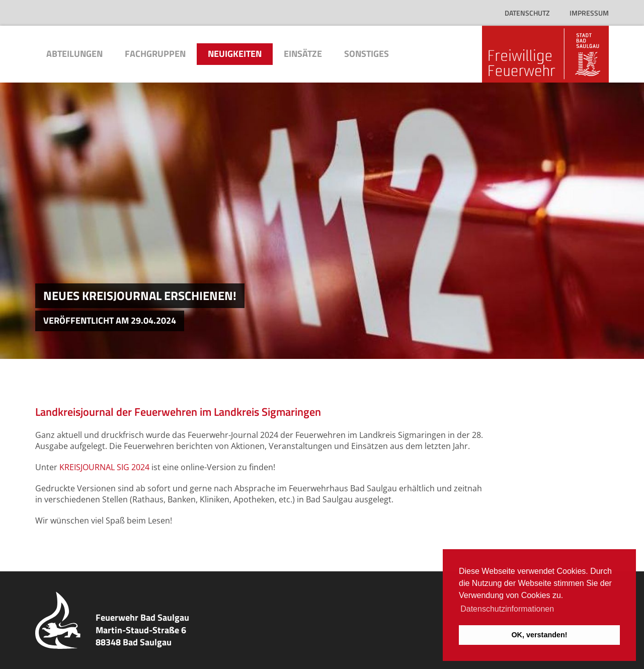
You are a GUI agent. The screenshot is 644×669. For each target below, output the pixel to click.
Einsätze (303, 54)
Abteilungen (74, 54)
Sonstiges (367, 54)
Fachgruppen (155, 54)
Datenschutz (527, 13)
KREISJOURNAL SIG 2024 (104, 467)
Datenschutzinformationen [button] (507, 609)
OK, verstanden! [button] (539, 635)
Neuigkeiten (235, 54)
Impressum (589, 13)
